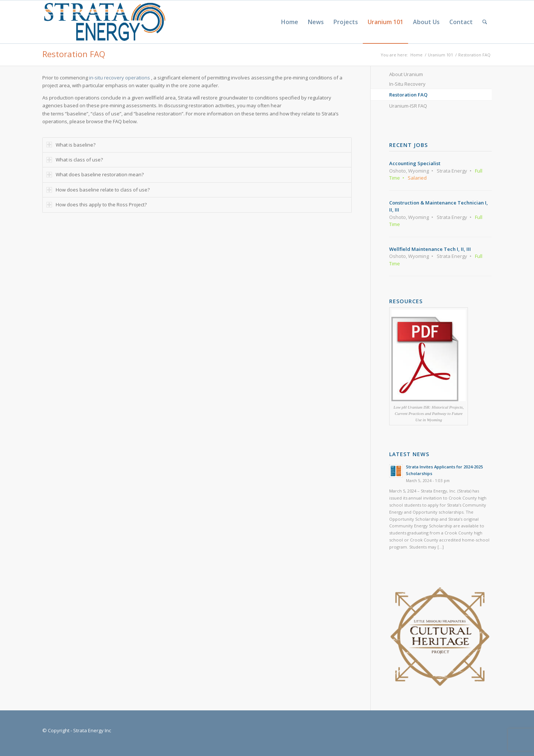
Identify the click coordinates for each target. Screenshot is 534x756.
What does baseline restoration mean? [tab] (95, 174)
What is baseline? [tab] (71, 145)
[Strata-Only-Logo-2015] (104, 22)
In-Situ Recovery (407, 84)
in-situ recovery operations (120, 78)
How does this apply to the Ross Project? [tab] (97, 204)
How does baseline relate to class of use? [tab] (98, 190)
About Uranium (406, 74)
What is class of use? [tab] (75, 160)
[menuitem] (290, 22)
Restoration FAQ (74, 54)
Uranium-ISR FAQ (408, 106)
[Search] (485, 22)
